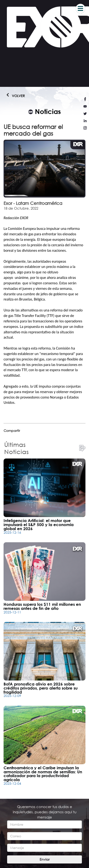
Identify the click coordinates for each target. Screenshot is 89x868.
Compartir (12, 431)
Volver (13, 96)
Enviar (45, 859)
